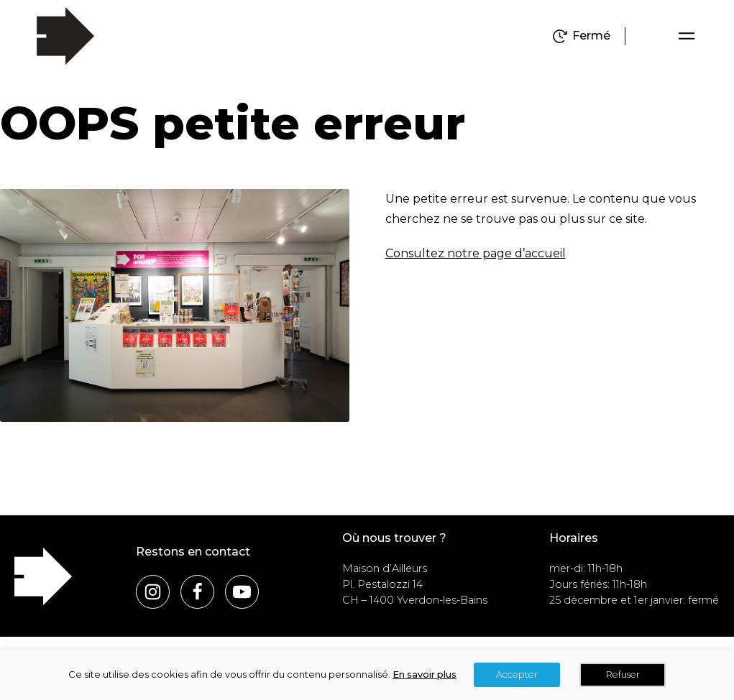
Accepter (517, 674)
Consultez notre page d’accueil (476, 253)
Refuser (623, 674)
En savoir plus (425, 674)
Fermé (591, 36)
